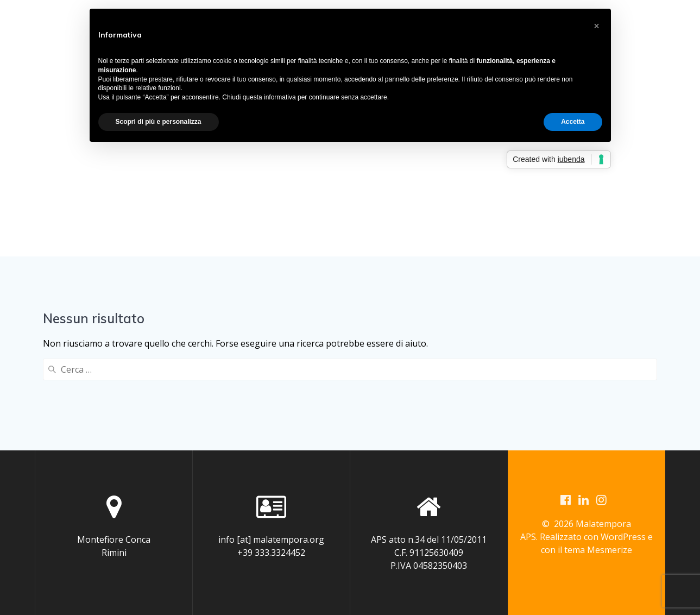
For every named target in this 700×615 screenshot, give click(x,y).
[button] (597, 26)
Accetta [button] (573, 122)
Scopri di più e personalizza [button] (159, 122)
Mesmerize (610, 551)
